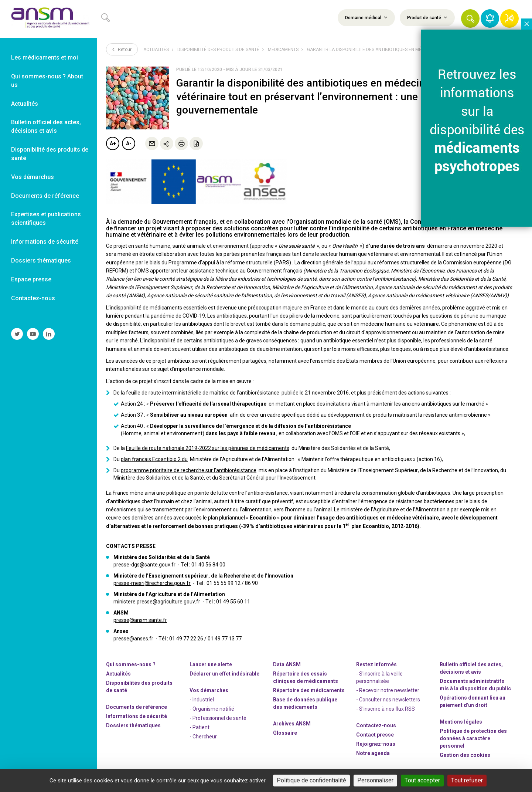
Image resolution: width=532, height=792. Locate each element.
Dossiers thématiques (133, 725)
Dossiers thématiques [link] (41, 260)
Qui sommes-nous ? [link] (131, 664)
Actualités (156, 50)
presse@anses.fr (133, 639)
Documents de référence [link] (45, 196)
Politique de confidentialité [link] (311, 780)
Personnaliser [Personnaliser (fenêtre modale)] (375, 780)
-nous (376, 744)
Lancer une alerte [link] (211, 664)
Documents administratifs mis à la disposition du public (475, 685)
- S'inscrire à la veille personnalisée (379, 677)
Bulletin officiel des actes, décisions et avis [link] (46, 126)
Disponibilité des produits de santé (218, 50)
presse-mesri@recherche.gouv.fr (152, 583)
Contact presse (375, 735)
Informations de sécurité (137, 716)
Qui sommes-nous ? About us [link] (47, 81)
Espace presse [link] (31, 279)
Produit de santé (427, 17)
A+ (113, 143)
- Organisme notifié (212, 709)
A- (129, 143)
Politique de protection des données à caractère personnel (473, 738)
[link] (48, 19)
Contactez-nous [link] (33, 298)
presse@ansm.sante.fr (140, 620)
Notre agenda (373, 753)
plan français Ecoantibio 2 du (154, 459)
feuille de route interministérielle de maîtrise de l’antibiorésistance (203, 393)
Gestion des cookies (465, 755)
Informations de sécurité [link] (45, 242)
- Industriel (202, 700)
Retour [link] (122, 49)
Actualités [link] (25, 104)
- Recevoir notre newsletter (388, 690)
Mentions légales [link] (461, 722)
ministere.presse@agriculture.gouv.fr (157, 602)
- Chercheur (203, 737)
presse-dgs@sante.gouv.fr (144, 565)
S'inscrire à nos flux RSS (387, 709)
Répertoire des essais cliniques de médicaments (306, 677)
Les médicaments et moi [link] (45, 57)
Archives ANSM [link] (292, 724)
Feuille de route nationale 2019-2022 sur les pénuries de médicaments (208, 448)
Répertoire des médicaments (309, 690)
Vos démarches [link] (33, 177)
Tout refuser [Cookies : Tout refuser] (467, 780)
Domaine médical (366, 17)
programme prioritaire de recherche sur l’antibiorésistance (189, 470)
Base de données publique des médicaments (305, 703)
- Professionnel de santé (218, 718)
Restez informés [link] (376, 664)
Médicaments (283, 50)
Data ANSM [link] (287, 664)
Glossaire (285, 733)
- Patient (199, 727)
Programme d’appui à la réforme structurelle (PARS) (230, 263)
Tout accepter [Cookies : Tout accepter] (422, 780)
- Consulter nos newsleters (388, 700)
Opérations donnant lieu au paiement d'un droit (473, 701)
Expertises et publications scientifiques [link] (46, 219)
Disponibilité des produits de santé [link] (50, 154)
